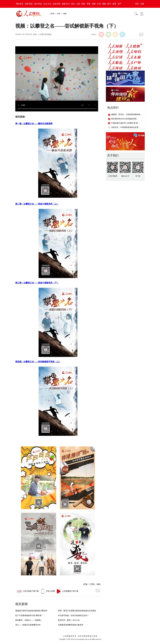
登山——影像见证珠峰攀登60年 (28, 625)
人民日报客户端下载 (28, 591)
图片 (109, 4)
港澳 (94, 4)
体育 (59, 14)
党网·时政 (29, 4)
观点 (73, 4)
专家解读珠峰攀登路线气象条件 (71, 625)
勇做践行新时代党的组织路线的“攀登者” (31, 611)
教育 (114, 4)
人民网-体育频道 (45, 34)
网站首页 (20, 4)
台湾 (99, 4)
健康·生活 (66, 4)
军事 (89, 4)
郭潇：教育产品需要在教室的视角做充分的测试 (77, 611)
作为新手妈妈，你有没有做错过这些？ (73, 616)
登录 (137, 4)
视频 (104, 4)
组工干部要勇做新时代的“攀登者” (29, 616)
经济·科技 (38, 4)
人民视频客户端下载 (67, 591)
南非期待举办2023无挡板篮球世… (125, 119)
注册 (142, 4)
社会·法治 (47, 4)
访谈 (78, 4)
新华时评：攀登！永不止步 (69, 620)
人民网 (52, 14)
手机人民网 (47, 591)
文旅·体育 (57, 4)
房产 (120, 4)
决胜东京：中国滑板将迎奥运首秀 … (126, 127)
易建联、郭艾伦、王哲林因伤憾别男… (127, 114)
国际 (83, 4)
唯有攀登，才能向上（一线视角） (29, 620)
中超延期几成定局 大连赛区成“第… (125, 123)
